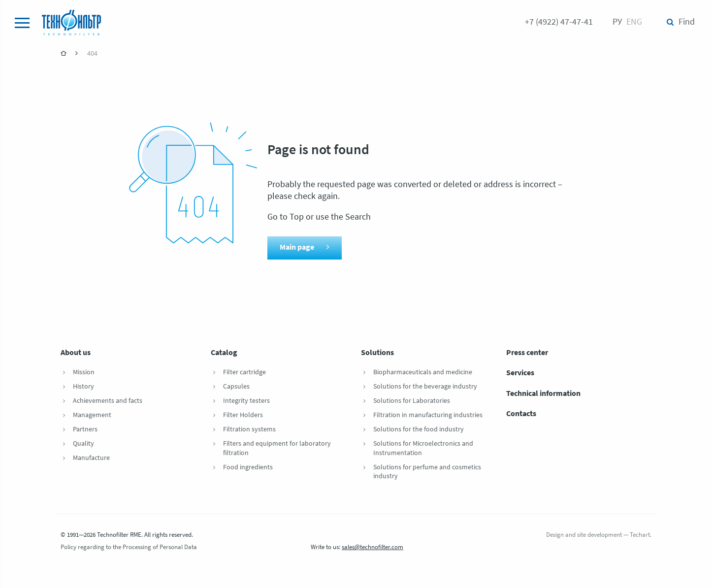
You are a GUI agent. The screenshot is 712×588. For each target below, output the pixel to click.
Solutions (377, 353)
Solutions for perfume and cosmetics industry (427, 472)
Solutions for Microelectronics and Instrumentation (423, 449)
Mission (84, 373)
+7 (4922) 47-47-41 (559, 22)
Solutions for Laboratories (412, 401)
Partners (85, 430)
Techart (640, 535)
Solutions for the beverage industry (425, 387)
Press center (527, 353)
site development (599, 535)
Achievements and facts (108, 401)
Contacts (521, 414)
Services (520, 373)
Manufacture (91, 458)
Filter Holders (243, 415)
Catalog (224, 353)
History (83, 387)
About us (76, 353)
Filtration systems (249, 430)
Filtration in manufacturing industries (428, 415)
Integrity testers (246, 401)
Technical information (543, 394)
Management (92, 415)
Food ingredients (248, 468)
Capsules (236, 387)
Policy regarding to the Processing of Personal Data (129, 547)
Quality (83, 444)
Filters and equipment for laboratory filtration (277, 449)
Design (555, 535)
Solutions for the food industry (419, 430)
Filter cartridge (244, 373)
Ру (617, 22)
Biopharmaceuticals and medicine (423, 373)
